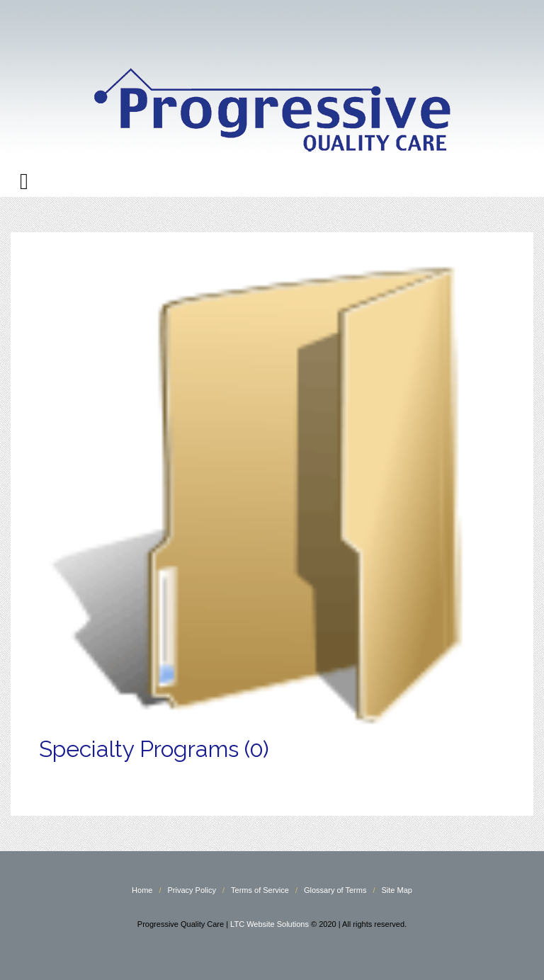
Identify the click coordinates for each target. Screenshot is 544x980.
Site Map (397, 890)
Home (142, 890)
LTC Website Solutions (270, 924)
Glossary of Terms (335, 890)
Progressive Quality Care (272, 84)
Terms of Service (260, 890)
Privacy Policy (191, 890)
